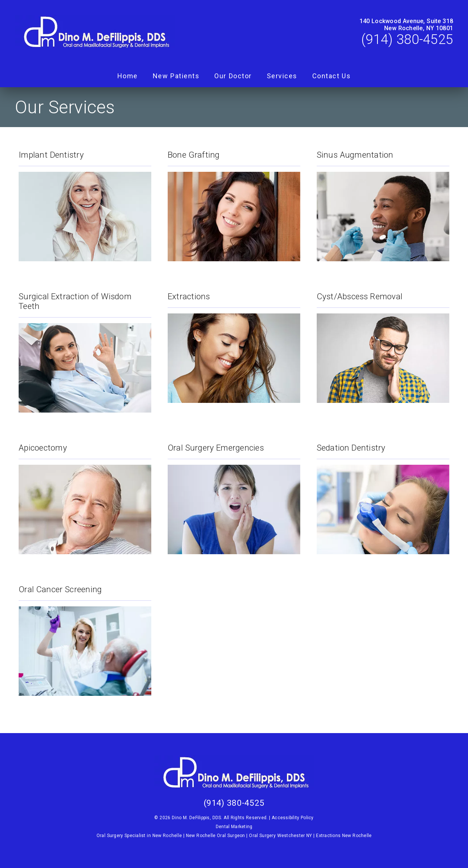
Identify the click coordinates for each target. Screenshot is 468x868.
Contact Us (332, 76)
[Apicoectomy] (85, 495)
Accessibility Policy (293, 818)
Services (282, 76)
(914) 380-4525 (407, 40)
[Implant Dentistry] (85, 202)
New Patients (176, 76)
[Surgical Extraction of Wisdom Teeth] (85, 348)
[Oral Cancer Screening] (85, 636)
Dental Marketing (234, 827)
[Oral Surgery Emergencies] (234, 495)
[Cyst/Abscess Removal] (383, 343)
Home (128, 76)
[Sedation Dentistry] (383, 495)
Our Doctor (233, 76)
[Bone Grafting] (234, 202)
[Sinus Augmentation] (383, 202)
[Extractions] (234, 343)
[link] (95, 32)
